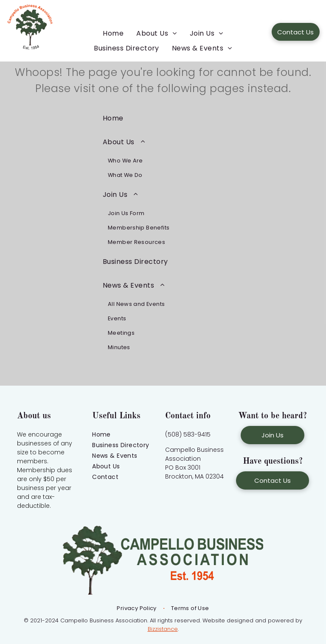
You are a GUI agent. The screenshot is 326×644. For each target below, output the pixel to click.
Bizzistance (163, 629)
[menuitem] (113, 33)
